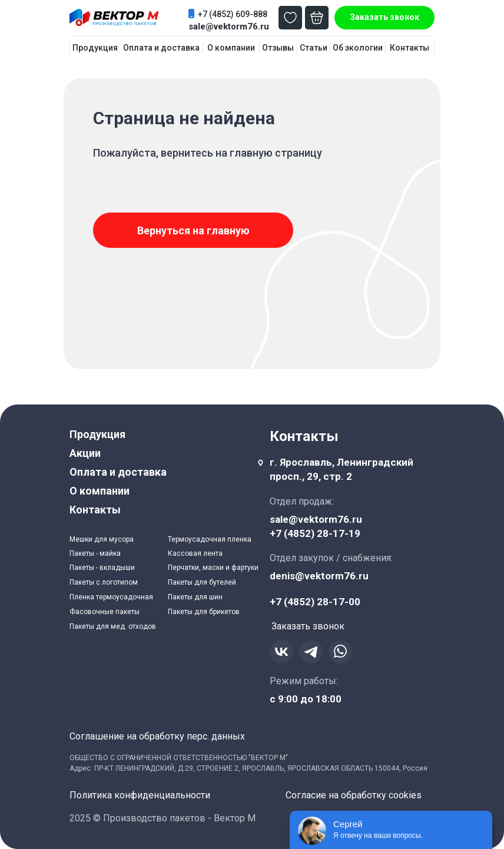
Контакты (95, 510)
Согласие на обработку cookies (354, 795)
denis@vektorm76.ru (319, 576)
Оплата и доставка (118, 472)
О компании (100, 491)
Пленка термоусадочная (111, 597)
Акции (85, 453)
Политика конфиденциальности (140, 795)
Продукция (97, 434)
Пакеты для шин (195, 597)
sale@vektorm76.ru (229, 26)
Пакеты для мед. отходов (113, 626)
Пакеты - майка (95, 553)
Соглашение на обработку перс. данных (157, 736)
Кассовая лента (195, 553)
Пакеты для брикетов (204, 612)
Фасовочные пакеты (105, 612)
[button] (384, 18)
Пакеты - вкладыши (102, 568)
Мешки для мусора (102, 539)
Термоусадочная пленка (210, 539)
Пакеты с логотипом (104, 582)
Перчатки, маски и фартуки (213, 568)
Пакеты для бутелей (202, 582)
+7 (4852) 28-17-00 (315, 602)
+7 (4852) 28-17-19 (315, 533)
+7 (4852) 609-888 (233, 14)
